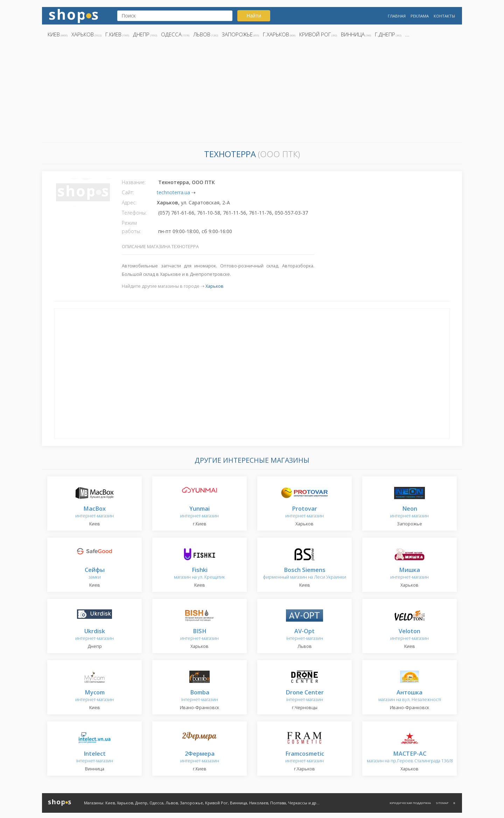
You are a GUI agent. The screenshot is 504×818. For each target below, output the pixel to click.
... (407, 34)
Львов (202, 34)
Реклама (420, 16)
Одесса (171, 34)
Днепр (141, 34)
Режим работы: (131, 227)
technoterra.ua (173, 192)
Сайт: (128, 192)
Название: (134, 182)
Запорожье (237, 34)
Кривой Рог (315, 34)
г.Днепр (385, 34)
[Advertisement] (252, 92)
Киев (54, 34)
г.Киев (113, 34)
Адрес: (129, 202)
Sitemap (442, 803)
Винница (353, 34)
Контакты (444, 16)
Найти (254, 16)
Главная (397, 16)
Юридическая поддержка (410, 803)
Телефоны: (134, 213)
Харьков (83, 34)
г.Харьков (276, 34)
